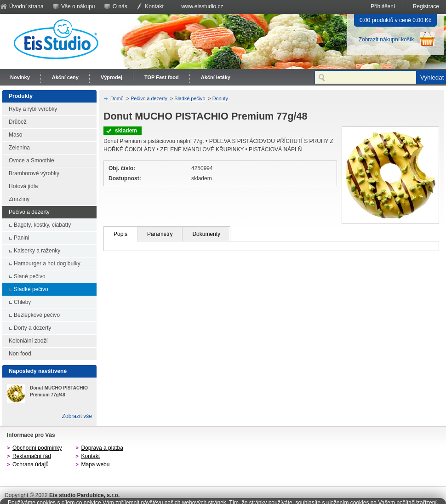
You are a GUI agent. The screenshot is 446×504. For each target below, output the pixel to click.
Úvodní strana (26, 6)
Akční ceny (65, 77)
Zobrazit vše (77, 416)
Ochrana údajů (31, 464)
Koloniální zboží (28, 341)
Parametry (160, 234)
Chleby (22, 302)
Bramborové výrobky (34, 173)
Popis (120, 234)
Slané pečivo (30, 276)
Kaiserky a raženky (37, 251)
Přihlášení (383, 6)
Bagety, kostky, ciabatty (42, 225)
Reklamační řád (32, 456)
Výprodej (111, 77)
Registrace (426, 6)
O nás (120, 6)
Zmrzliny (19, 199)
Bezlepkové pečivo (37, 315)
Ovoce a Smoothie (31, 160)
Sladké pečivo (31, 289)
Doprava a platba (102, 448)
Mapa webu (95, 464)
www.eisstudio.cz (202, 6)
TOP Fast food (162, 77)
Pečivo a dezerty (29, 212)
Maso (15, 135)
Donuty (220, 98)
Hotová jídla (23, 186)
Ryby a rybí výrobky (33, 109)
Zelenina (19, 148)
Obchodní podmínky (37, 448)
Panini (21, 238)
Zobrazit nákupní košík (386, 40)
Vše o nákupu (78, 6)
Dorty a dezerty (32, 328)
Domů (117, 98)
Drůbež (18, 122)
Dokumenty (206, 234)
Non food (20, 354)
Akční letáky (216, 77)
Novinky (20, 77)
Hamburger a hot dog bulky (47, 263)
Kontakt (154, 6)
